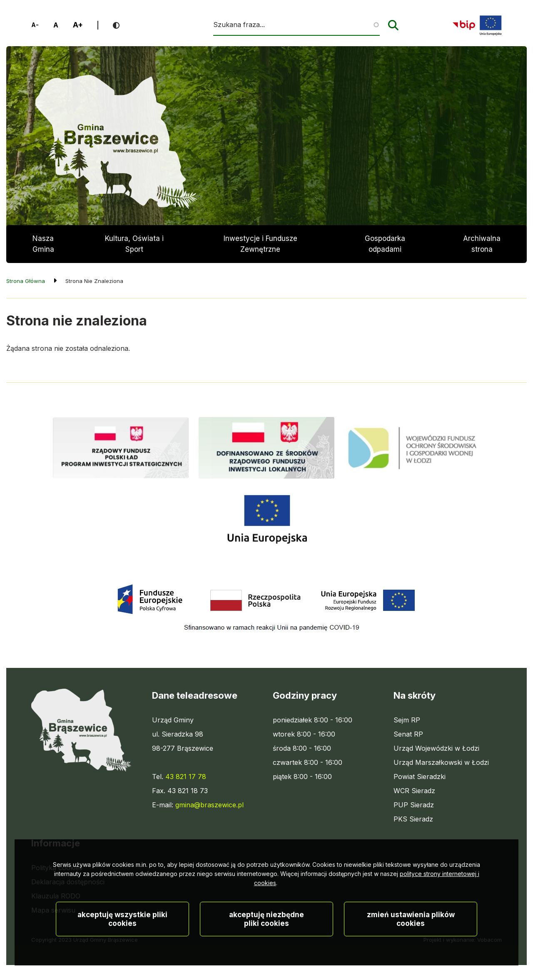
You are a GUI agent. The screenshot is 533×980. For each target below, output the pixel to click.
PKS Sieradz (413, 819)
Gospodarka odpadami (385, 244)
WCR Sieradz (414, 791)
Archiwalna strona (482, 249)
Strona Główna (26, 281)
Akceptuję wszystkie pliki (122, 945)
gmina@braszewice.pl (209, 805)
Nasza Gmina (43, 244)
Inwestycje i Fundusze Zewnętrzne (260, 244)
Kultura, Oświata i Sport (134, 244)
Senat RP (408, 734)
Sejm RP (407, 720)
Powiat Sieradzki (420, 777)
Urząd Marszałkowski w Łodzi (441, 762)
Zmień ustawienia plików (411, 945)
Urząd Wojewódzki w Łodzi (436, 748)
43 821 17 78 (186, 777)
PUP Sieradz (414, 805)
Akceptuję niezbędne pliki (266, 945)
